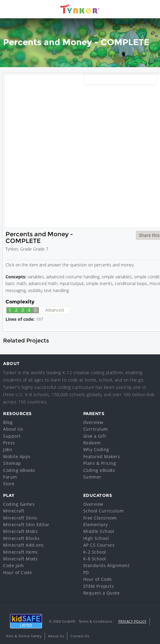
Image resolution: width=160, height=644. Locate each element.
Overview (93, 422)
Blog (8, 422)
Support (12, 436)
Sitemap (12, 463)
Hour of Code (17, 572)
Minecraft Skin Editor (26, 525)
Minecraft (14, 511)
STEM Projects (99, 586)
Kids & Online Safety (24, 636)
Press (9, 443)
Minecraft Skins (20, 518)
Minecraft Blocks (21, 538)
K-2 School (95, 552)
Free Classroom (100, 518)
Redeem (92, 443)
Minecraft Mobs (20, 531)
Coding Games (19, 504)
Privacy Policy (132, 621)
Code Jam (13, 565)
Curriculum (96, 429)
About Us (13, 429)
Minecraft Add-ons (24, 545)
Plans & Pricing (100, 463)
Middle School (99, 531)
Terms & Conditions (95, 621)
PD (86, 572)
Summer (92, 477)
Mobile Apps (17, 456)
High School (96, 538)
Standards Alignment (106, 565)
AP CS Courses (99, 545)
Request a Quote (102, 593)
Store (9, 484)
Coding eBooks (19, 470)
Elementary (96, 525)
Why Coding (96, 449)
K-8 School (95, 559)
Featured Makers (102, 456)
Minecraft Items (20, 552)
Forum (10, 477)
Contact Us (80, 636)
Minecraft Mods (20, 559)
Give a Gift (95, 436)
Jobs (8, 449)
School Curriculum (104, 511)
